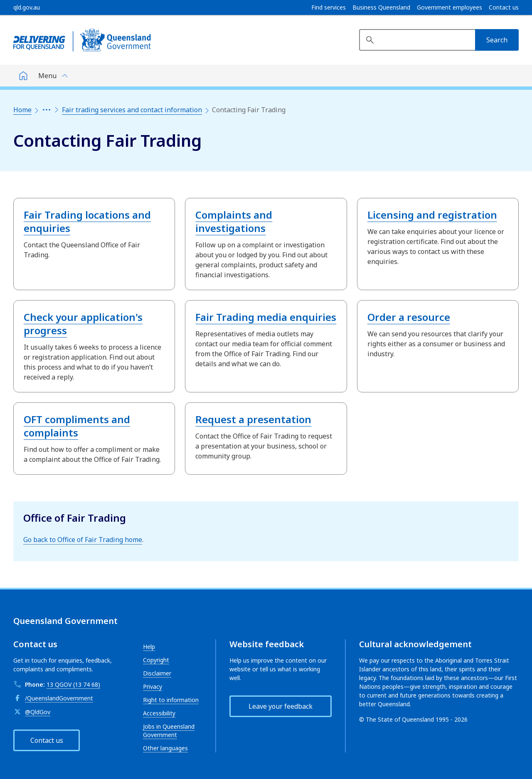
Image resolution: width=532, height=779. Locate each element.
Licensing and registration (432, 215)
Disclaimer (157, 673)
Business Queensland (381, 7)
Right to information (171, 700)
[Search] (497, 40)
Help (149, 647)
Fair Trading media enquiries (266, 317)
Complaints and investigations (234, 221)
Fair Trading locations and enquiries (87, 221)
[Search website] (417, 40)
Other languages (165, 748)
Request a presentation (253, 419)
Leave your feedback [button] (281, 706)
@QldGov (38, 712)
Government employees (449, 7)
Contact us (504, 7)
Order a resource (409, 317)
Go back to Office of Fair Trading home (83, 540)
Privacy (153, 687)
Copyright (156, 660)
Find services (329, 7)
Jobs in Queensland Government (169, 731)
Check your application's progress (83, 324)
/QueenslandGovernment (59, 698)
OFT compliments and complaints (77, 426)
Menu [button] (47, 76)
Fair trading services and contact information (132, 110)
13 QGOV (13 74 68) (73, 684)
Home (22, 110)
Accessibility (159, 713)
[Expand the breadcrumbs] (47, 110)
